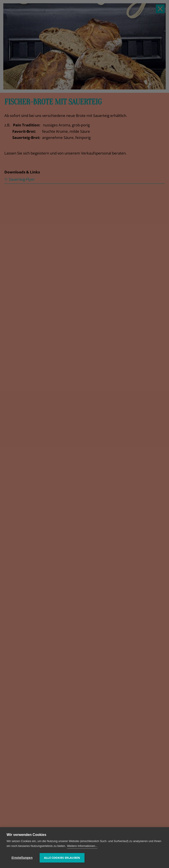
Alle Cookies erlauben (62, 858)
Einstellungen (22, 858)
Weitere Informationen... (82, 846)
